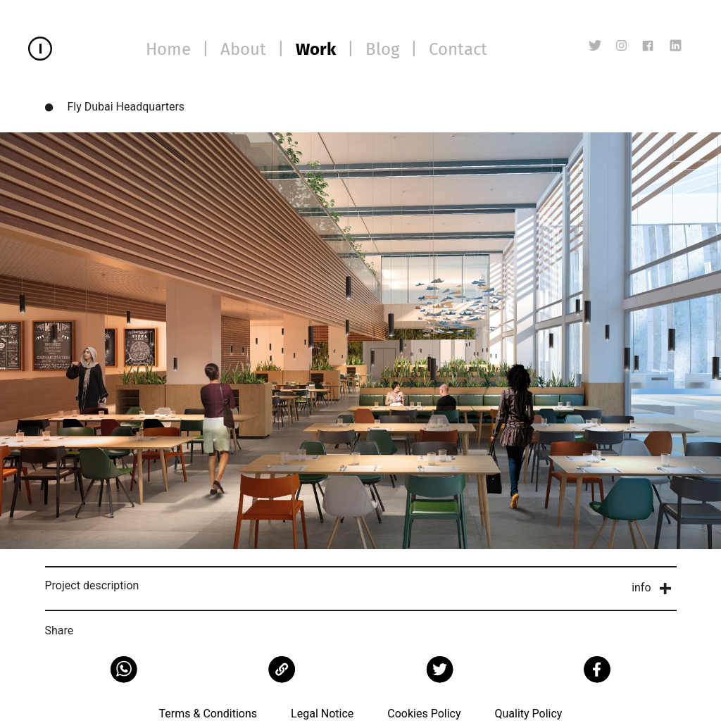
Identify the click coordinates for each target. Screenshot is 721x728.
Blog (382, 49)
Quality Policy (528, 714)
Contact (458, 49)
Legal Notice (322, 714)
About (243, 49)
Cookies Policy (424, 714)
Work (316, 49)
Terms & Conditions (208, 714)
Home (168, 49)
